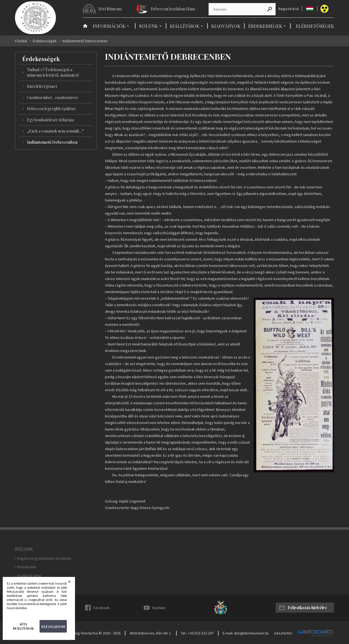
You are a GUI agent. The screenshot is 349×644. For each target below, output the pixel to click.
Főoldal (21, 41)
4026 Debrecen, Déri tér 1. (151, 633)
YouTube (159, 608)
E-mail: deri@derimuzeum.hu (246, 633)
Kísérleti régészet (42, 86)
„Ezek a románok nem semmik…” (55, 131)
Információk (109, 26)
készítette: (284, 633)
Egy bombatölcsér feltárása (50, 120)
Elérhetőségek (315, 26)
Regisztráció (289, 9)
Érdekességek (265, 26)
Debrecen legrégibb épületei (51, 109)
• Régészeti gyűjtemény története (43, 559)
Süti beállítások (23, 626)
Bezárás (73, 583)
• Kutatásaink (26, 567)
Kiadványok (226, 26)
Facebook (101, 608)
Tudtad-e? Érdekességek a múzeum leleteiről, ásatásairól (53, 72)
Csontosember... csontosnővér (53, 97)
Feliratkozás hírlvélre (307, 608)
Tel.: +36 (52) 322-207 (197, 633)
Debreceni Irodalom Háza (173, 9)
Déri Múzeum (110, 9)
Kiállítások (185, 26)
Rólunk (148, 26)
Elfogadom (53, 626)
